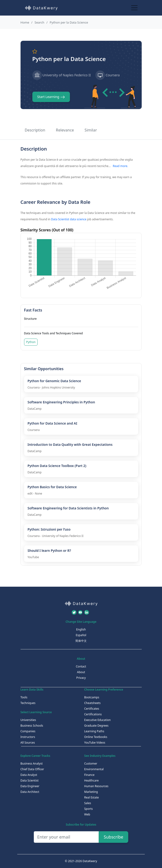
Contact (81, 666)
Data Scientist (30, 780)
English (81, 629)
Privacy (81, 678)
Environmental (94, 769)
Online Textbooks (96, 737)
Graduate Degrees (96, 726)
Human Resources (96, 786)
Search (39, 22)
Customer (91, 764)
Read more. (121, 166)
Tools (24, 697)
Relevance (65, 130)
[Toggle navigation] (134, 8)
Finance (89, 775)
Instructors (28, 737)
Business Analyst (32, 764)
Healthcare (92, 780)
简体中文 (81, 641)
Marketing (91, 792)
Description (35, 130)
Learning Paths (94, 731)
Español (81, 635)
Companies (28, 731)
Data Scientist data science (69, 219)
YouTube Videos (95, 743)
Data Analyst (29, 775)
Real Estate (92, 797)
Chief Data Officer (32, 769)
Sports (89, 809)
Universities (28, 720)
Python (31, 342)
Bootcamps (92, 697)
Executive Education (98, 720)
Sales (88, 803)
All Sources (28, 743)
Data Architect (30, 792)
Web (87, 814)
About (81, 672)
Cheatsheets (93, 703)
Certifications (93, 714)
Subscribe (113, 837)
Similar (91, 130)
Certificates (92, 709)
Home (25, 22)
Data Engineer (30, 786)
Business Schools (32, 726)
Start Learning (51, 97)
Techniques (28, 703)
